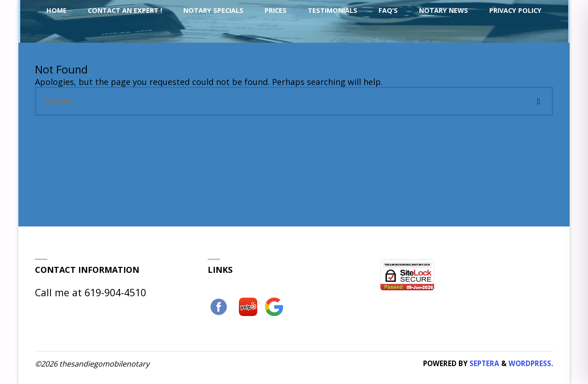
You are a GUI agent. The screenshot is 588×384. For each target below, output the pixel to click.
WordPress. (531, 363)
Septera (483, 363)
